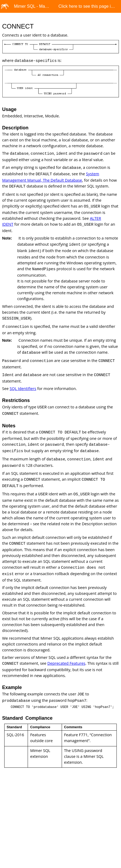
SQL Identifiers (23, 388)
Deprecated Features (66, 663)
